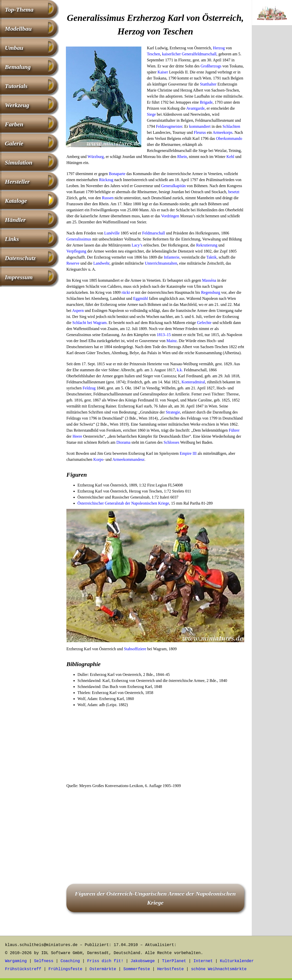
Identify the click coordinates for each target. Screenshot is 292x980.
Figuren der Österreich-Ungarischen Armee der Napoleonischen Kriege (155, 898)
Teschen (153, 54)
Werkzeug (17, 105)
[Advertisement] (155, 746)
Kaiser (163, 72)
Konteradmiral (193, 382)
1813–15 (164, 335)
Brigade (206, 102)
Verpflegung (76, 251)
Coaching (70, 961)
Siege (151, 114)
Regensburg (211, 292)
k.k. (180, 370)
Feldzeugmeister (169, 126)
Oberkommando (229, 138)
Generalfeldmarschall (199, 54)
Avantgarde (195, 108)
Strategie (173, 412)
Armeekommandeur (128, 459)
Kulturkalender (237, 961)
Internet (203, 961)
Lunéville (112, 233)
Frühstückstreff (23, 969)
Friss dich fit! (105, 961)
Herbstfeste (171, 969)
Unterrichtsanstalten (161, 263)
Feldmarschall (154, 233)
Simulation (18, 162)
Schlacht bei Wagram (90, 323)
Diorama (123, 442)
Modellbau (18, 29)
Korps (98, 459)
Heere (77, 436)
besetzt (234, 192)
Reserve (73, 263)
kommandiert (200, 126)
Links (12, 239)
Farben (14, 124)
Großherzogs (211, 66)
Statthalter (208, 84)
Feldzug (89, 388)
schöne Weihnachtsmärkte (219, 969)
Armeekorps (222, 132)
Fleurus (200, 132)
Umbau (14, 48)
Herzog (219, 48)
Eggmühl (140, 298)
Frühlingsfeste (65, 969)
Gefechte (204, 323)
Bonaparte (117, 174)
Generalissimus (79, 239)
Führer (234, 430)
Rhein (182, 157)
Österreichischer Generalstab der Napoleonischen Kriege (123, 503)
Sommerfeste (137, 969)
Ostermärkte (103, 969)
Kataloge (16, 201)
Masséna (209, 280)
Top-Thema (19, 10)
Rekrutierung (207, 245)
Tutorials (16, 86)
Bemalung (18, 67)
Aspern (78, 311)
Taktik (212, 257)
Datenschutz (20, 258)
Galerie (14, 143)
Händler (15, 220)
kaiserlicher (171, 54)
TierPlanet (174, 961)
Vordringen (170, 216)
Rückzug (106, 180)
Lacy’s (137, 245)
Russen (108, 198)
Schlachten (231, 126)
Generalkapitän (174, 186)
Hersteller (17, 182)
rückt (126, 292)
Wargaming (16, 961)
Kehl (230, 157)
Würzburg (96, 157)
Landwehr (101, 263)
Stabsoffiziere (135, 649)
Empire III (188, 453)
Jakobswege (143, 961)
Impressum (19, 277)
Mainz (172, 341)
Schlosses (172, 442)
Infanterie (172, 257)
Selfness (44, 961)
